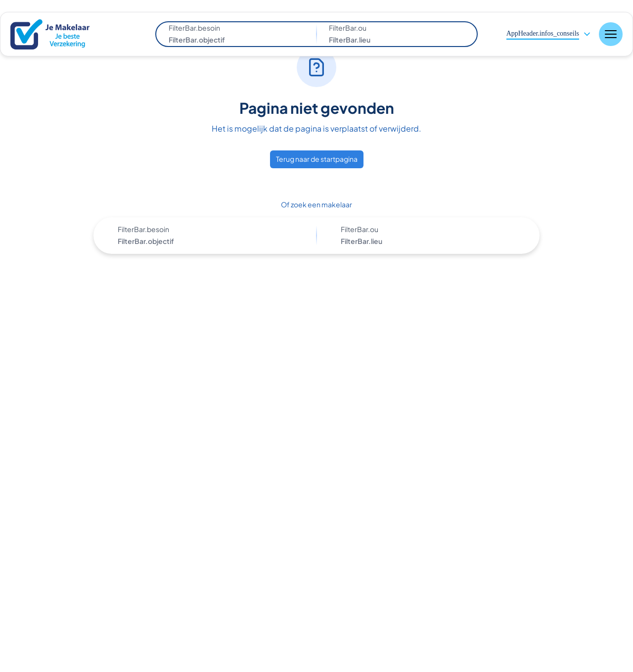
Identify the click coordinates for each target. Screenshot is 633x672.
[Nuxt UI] (57, 34)
